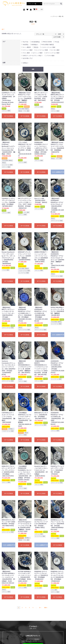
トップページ (54, 16)
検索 (33, 69)
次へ (40, 608)
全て (3, 29)
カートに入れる (9, 116)
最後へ (46, 608)
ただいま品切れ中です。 (58, 172)
